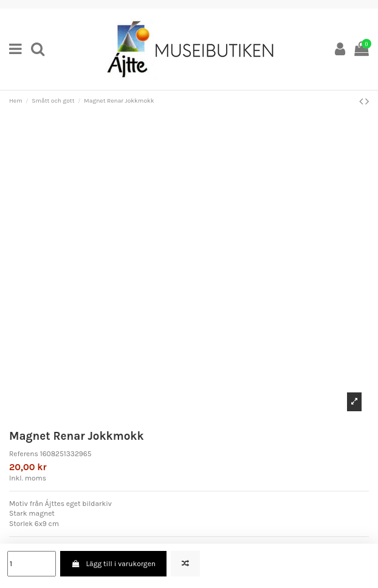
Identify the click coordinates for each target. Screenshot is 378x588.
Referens (24, 454)
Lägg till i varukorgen (113, 564)
